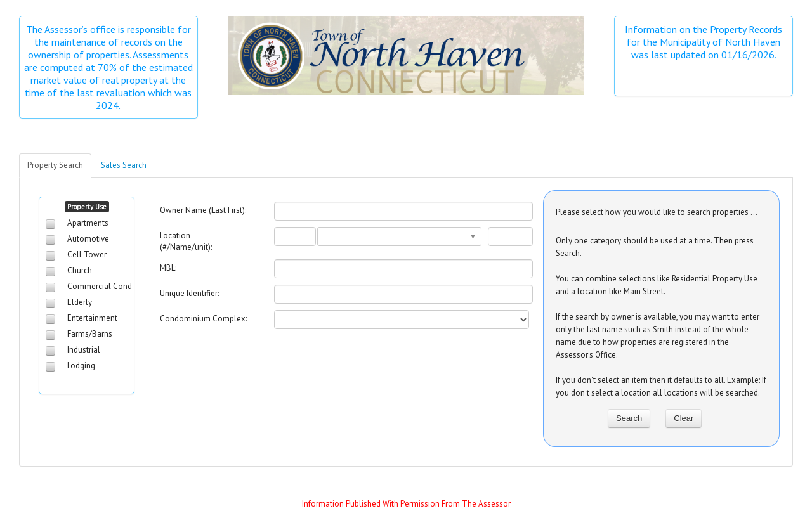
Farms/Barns (90, 334)
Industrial (84, 350)
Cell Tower (87, 255)
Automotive (88, 239)
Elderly (80, 302)
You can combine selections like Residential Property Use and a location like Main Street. (657, 285)
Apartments (88, 223)
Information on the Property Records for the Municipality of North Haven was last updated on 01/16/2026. (705, 42)
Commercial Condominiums (117, 286)
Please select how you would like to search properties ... (657, 212)
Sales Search (124, 165)
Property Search (55, 165)
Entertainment (92, 318)
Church (80, 270)
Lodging (81, 365)
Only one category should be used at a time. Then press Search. (655, 247)
